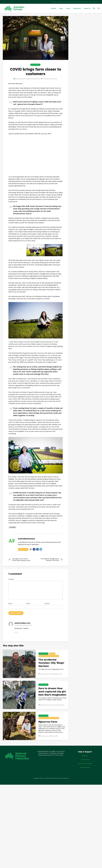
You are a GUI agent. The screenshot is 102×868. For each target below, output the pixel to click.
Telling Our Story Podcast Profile (49, 656)
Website (47, 604)
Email (28, 604)
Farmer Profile (35, 65)
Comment (11, 579)
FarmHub (54, 2)
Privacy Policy (85, 767)
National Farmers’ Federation (80, 2)
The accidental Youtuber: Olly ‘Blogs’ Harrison (51, 663)
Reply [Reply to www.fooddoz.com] (16, 632)
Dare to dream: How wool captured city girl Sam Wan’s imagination (52, 691)
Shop (61, 8)
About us (85, 756)
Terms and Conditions (85, 764)
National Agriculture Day (64, 2)
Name (11, 604)
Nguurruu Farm (48, 722)
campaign (12, 527)
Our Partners (85, 760)
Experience (77, 8)
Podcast (52, 654)
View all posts (23, 549)
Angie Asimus (44, 674)
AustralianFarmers (94, 2)
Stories (54, 8)
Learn (68, 8)
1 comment (45, 79)
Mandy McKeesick (45, 705)
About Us (87, 8)
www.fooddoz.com (22, 623)
